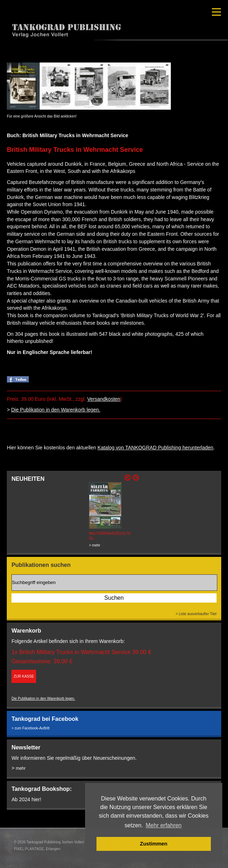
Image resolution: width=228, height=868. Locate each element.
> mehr (95, 545)
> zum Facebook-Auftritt (30, 728)
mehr (21, 768)
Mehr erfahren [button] (164, 825)
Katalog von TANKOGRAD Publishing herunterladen (155, 448)
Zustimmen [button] (154, 844)
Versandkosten (104, 399)
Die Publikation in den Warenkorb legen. (56, 410)
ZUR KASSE (24, 676)
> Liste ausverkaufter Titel (196, 614)
